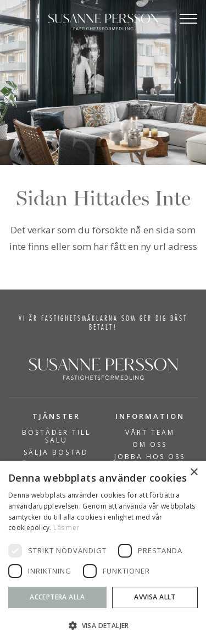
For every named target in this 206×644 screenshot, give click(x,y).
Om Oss (150, 445)
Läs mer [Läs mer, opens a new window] (66, 528)
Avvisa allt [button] (155, 597)
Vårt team (150, 433)
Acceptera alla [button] (57, 597)
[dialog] (103, 552)
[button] (103, 626)
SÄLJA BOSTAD (56, 452)
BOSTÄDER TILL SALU (56, 436)
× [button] (194, 473)
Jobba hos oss (150, 457)
